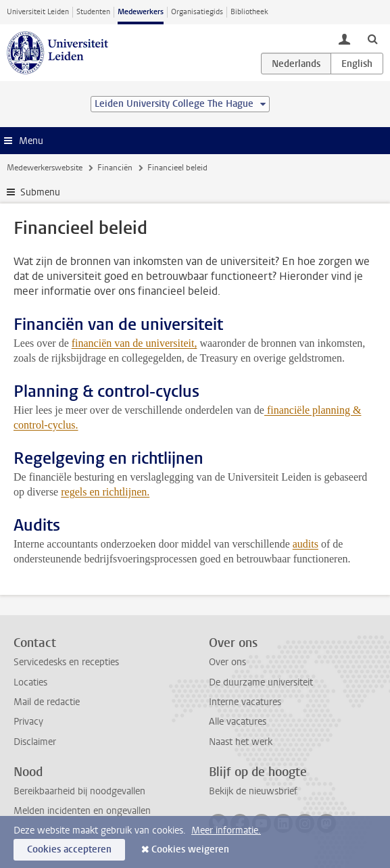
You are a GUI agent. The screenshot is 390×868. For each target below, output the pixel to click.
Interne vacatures (245, 702)
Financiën (115, 168)
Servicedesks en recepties (66, 662)
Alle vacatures (238, 722)
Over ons (227, 662)
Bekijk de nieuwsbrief (253, 791)
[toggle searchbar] (372, 39)
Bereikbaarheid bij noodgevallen (79, 791)
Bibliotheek (249, 12)
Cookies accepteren (69, 849)
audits (306, 544)
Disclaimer (35, 742)
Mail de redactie (47, 702)
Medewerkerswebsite (45, 168)
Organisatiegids (197, 12)
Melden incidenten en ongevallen (82, 811)
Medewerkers (141, 12)
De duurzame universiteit (261, 682)
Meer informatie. (226, 830)
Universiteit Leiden (38, 12)
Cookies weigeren (190, 849)
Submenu (40, 192)
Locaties (30, 682)
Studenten (93, 12)
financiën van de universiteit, (135, 343)
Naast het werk (241, 742)
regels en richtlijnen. (105, 492)
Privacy (28, 722)
